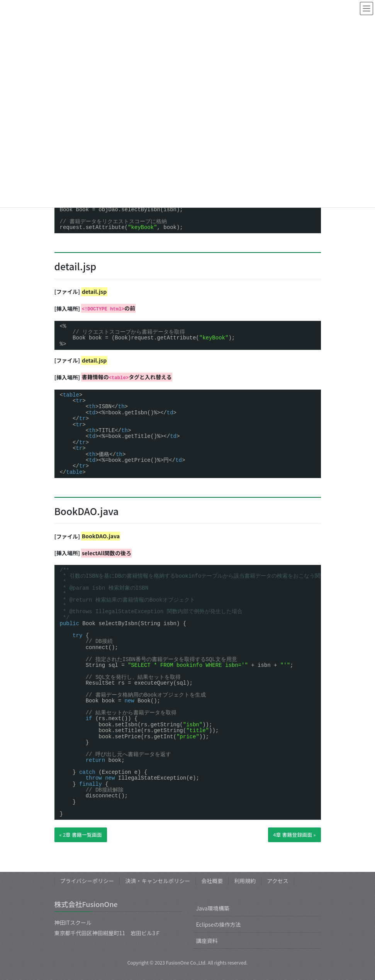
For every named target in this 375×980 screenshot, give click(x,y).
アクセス (277, 881)
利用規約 (245, 881)
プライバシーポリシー (87, 881)
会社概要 (212, 881)
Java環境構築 (213, 908)
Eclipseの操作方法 (219, 924)
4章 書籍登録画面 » (294, 835)
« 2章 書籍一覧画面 (81, 835)
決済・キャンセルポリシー (158, 881)
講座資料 (207, 941)
